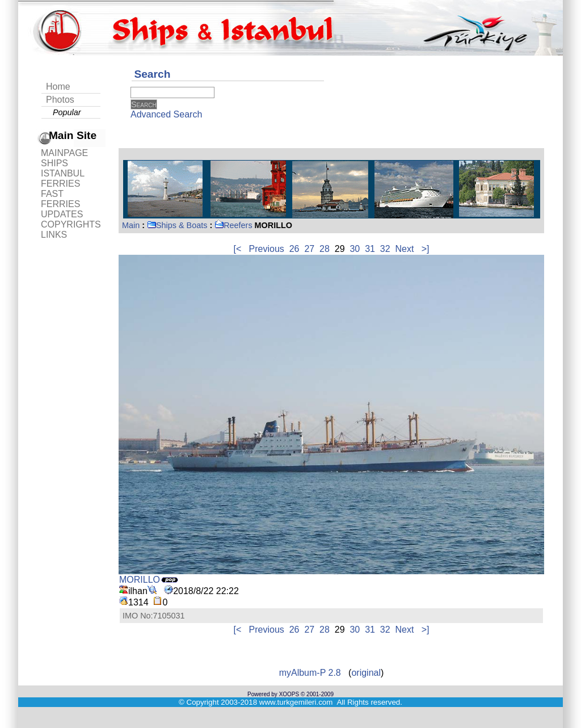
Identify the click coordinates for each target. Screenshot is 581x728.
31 (370, 249)
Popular (67, 112)
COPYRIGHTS (71, 224)
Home (58, 87)
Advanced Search (166, 114)
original (366, 673)
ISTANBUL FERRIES (62, 178)
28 (325, 249)
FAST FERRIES (60, 199)
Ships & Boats (177, 225)
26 (294, 249)
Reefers (233, 225)
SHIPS (54, 163)
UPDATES (62, 214)
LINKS (54, 235)
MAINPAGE (64, 153)
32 (385, 249)
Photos (60, 100)
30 (355, 249)
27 (309, 249)
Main (131, 225)
